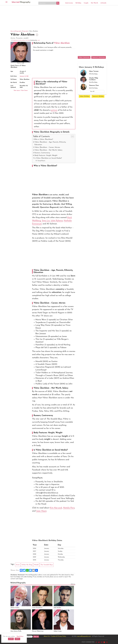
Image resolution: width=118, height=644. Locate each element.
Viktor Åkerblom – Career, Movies (47, 147)
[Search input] (48, 3)
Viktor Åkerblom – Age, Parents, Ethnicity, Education (50, 143)
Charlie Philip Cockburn (94, 79)
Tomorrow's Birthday (98, 96)
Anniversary (69, 3)
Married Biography (16, 31)
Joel (39, 40)
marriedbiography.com (84, 636)
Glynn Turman (94, 71)
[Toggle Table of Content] (72, 136)
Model (36, 565)
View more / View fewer (21, 91)
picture (54, 110)
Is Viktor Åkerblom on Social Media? (48, 158)
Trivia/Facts (41, 161)
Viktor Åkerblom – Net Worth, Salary (48, 150)
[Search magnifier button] (58, 3)
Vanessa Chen (94, 85)
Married (21, 2)
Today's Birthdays (85, 96)
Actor (18, 565)
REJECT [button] (17, 639)
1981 (27, 76)
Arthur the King (27, 565)
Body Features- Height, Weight (46, 155)
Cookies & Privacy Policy (59, 636)
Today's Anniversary (84, 57)
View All (92, 91)
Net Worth (94, 3)
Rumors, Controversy (42, 153)
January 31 (23, 76)
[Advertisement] (59, 17)
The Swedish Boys (47, 565)
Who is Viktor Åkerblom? (44, 139)
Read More (20, 636)
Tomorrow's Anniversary (99, 57)
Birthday (78, 3)
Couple (86, 3)
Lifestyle (103, 3)
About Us (47, 636)
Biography (25, 31)
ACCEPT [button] (11, 639)
